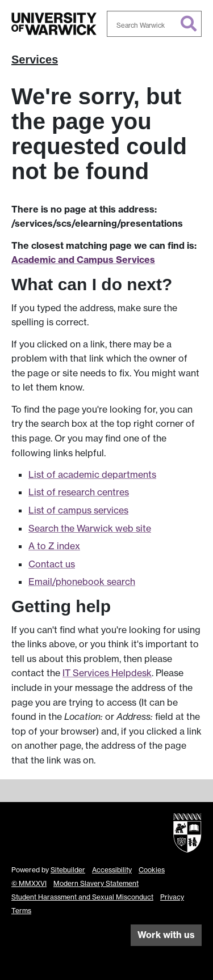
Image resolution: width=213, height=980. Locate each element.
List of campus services (78, 510)
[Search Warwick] (154, 24)
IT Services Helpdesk (107, 673)
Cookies (152, 870)
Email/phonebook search (82, 582)
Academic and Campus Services (83, 260)
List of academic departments (92, 474)
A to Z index (54, 546)
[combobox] (154, 24)
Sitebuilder (68, 870)
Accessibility (112, 870)
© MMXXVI (29, 883)
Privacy (172, 897)
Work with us (166, 935)
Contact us (52, 564)
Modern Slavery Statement (96, 883)
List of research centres (79, 492)
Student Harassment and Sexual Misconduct (82, 897)
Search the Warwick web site (90, 528)
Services (35, 60)
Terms (21, 911)
